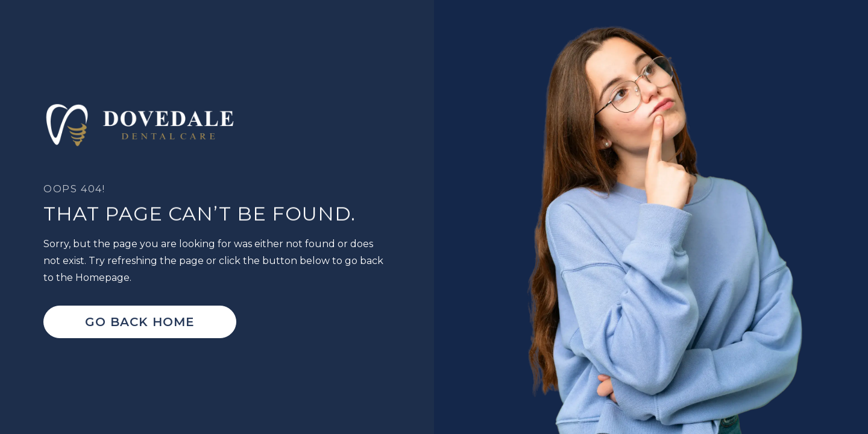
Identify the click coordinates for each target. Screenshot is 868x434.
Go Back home (140, 322)
